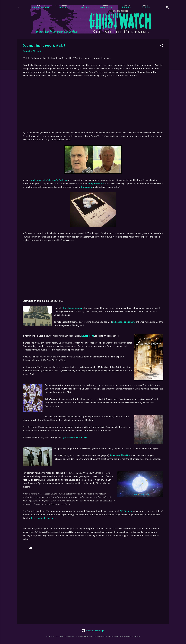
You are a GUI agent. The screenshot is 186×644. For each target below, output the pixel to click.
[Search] (167, 8)
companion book (96, 184)
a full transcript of (49, 180)
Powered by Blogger (93, 631)
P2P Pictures (126, 511)
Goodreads (86, 187)
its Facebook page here (124, 322)
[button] (162, 46)
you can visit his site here (75, 438)
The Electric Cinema (72, 308)
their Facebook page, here (43, 518)
